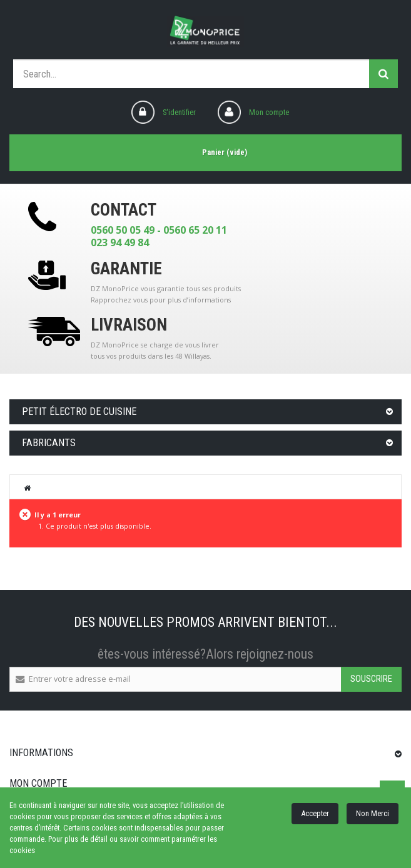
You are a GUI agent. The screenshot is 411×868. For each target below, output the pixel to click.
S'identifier (179, 112)
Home (28, 487)
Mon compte (269, 112)
